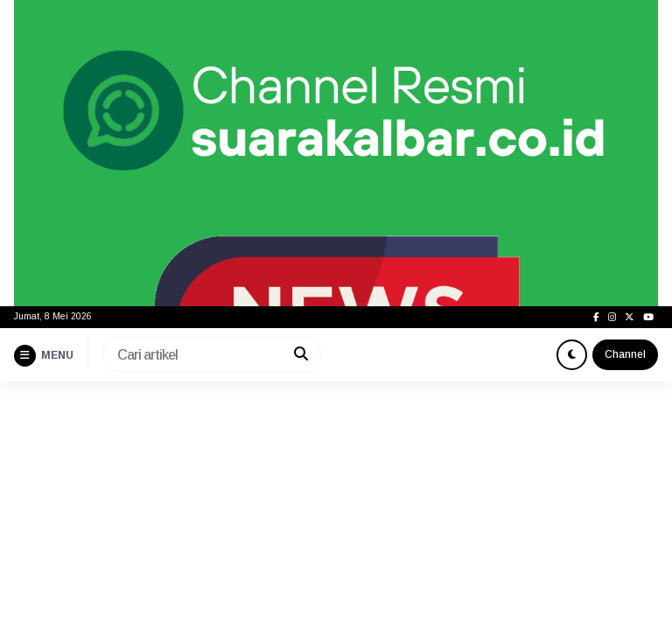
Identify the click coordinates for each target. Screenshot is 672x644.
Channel (625, 354)
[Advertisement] (336, 513)
